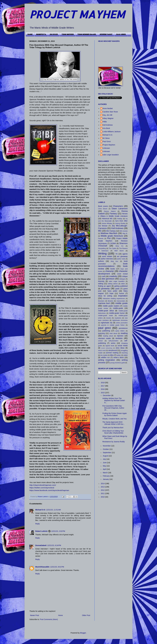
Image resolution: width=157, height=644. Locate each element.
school (100, 341)
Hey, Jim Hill (108, 115)
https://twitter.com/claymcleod (42, 488)
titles (112, 355)
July (105, 459)
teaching (125, 353)
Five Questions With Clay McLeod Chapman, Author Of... (113, 408)
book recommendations (113, 265)
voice (126, 355)
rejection (120, 336)
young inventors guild (117, 363)
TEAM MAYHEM (68, 35)
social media (123, 346)
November (107, 446)
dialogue (122, 279)
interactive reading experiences (114, 299)
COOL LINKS (121, 35)
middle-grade (118, 308)
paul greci (104, 328)
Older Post (86, 615)
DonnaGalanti (41, 545)
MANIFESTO (41, 35)
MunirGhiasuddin (42, 567)
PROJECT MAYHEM (77, 14)
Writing (102, 254)
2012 (103, 490)
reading (124, 333)
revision (119, 338)
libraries (111, 301)
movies (109, 318)
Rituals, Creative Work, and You (114, 419)
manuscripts (121, 301)
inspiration (123, 296)
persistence (123, 328)
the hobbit (104, 355)
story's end (102, 350)
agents (125, 254)
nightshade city (107, 323)
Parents (101, 239)
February (106, 476)
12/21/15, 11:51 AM (53, 510)
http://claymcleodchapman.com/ (43, 485)
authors (101, 261)
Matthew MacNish (109, 233)
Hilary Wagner (108, 118)
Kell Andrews (108, 125)
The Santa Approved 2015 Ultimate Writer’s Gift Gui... (114, 423)
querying (101, 333)
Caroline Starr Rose (110, 112)
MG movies (124, 231)
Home (60, 615)
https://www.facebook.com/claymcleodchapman (49, 490)
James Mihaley (107, 223)
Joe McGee (103, 226)
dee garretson (108, 279)
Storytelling (102, 248)
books (113, 269)
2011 (103, 493)
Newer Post (34, 615)
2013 (103, 487)
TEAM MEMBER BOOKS (87, 35)
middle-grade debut (106, 311)
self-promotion (113, 341)
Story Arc (119, 246)
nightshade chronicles (120, 320)
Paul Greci (107, 141)
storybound (113, 350)
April (105, 469)
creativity (113, 276)
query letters (120, 331)
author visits (121, 259)
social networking (107, 348)
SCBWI (113, 243)
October (106, 449)
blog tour (114, 261)
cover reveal (122, 274)
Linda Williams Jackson (112, 132)
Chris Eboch (103, 209)
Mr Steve (106, 138)
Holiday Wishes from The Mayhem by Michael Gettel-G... (114, 400)
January (106, 479)
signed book (110, 346)
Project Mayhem (109, 145)
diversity (101, 281)
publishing (106, 331)
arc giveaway (122, 256)
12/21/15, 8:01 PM (57, 567)
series (113, 343)
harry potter (112, 291)
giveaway (105, 289)
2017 (103, 386)
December (107, 395)
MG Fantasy (111, 231)
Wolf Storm (119, 251)
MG (100, 231)
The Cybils (112, 248)
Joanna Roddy (120, 223)
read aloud (113, 333)
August (106, 456)
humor (122, 293)
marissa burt (104, 303)
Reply (38, 524)
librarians (101, 301)
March (105, 473)
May (105, 466)
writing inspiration (107, 360)
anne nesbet (107, 256)
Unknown (106, 148)
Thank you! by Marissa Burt (113, 428)
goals (117, 289)
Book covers (103, 206)
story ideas (120, 348)
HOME (30, 35)
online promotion (122, 323)
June (105, 463)
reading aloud (108, 336)
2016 (103, 389)
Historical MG (107, 219)
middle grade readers (111, 306)
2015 (103, 393)
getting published (121, 286)
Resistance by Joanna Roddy (114, 442)
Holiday (120, 219)
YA (117, 254)
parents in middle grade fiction (113, 325)
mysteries (118, 318)
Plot (109, 238)
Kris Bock (106, 128)
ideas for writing (105, 296)
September (107, 453)
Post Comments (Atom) (49, 619)
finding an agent (104, 286)
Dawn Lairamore (120, 209)
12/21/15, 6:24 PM (54, 545)
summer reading (112, 353)
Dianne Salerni (110, 211)
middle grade (121, 303)
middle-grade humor (117, 313)
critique (125, 276)
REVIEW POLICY (106, 35)
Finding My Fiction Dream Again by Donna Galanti (115, 414)
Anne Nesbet (108, 108)
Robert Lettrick (43, 497)
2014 (103, 484)
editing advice (113, 284)
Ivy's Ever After (121, 221)
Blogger (83, 633)
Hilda (105, 122)
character (110, 271)
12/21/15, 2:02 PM (58, 531)
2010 (103, 497)
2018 (103, 383)
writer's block (119, 357)
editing (101, 284)
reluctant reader (105, 338)
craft (103, 276)
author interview (107, 259)
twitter (119, 355)
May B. (125, 233)
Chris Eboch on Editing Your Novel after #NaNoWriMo (113, 432)
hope (111, 293)
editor (123, 284)
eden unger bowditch (111, 155)
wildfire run (105, 357)
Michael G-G (40, 510)
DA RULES (54, 35)
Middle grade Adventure (112, 236)
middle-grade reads (105, 316)
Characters (118, 206)
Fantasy (113, 214)
